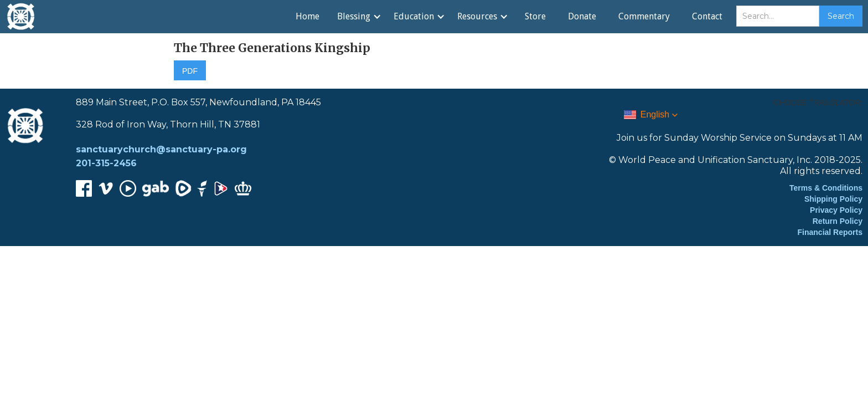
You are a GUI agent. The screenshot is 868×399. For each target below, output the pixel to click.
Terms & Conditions (826, 188)
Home (308, 16)
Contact (707, 16)
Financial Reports (830, 232)
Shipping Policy (833, 199)
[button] (359, 17)
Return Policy (838, 221)
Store (535, 16)
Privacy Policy (836, 210)
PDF (190, 71)
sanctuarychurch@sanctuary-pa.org (161, 149)
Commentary (644, 16)
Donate (582, 16)
